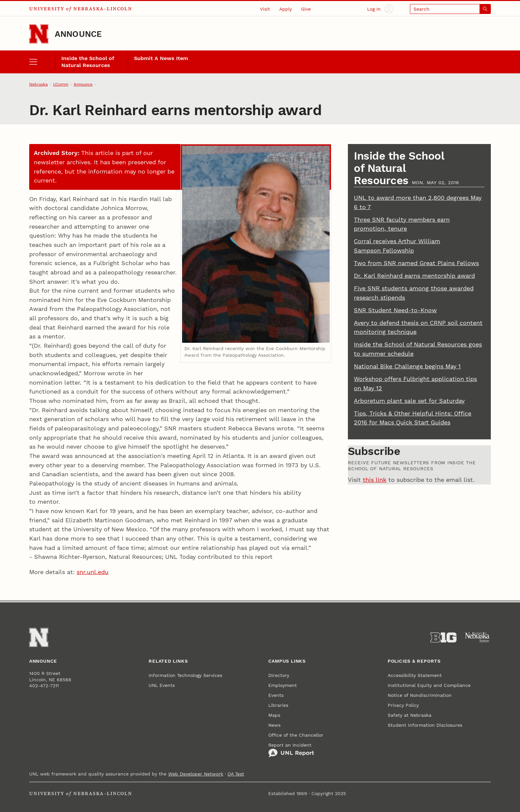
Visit (265, 9)
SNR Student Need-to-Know (395, 310)
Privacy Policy (403, 705)
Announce (78, 34)
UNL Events (162, 685)
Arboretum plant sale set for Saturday (409, 401)
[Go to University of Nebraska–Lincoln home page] (39, 34)
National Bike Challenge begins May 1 (407, 366)
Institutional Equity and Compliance (429, 685)
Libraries (278, 705)
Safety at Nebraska (410, 715)
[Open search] (450, 9)
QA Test (236, 774)
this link (375, 480)
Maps (274, 715)
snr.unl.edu (93, 572)
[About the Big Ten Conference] (444, 638)
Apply (286, 9)
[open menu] (42, 62)
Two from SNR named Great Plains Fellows (416, 263)
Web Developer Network (196, 774)
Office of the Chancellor (296, 735)
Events (276, 695)
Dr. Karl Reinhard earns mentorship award (414, 276)
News (274, 725)
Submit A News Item (161, 58)
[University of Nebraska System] (478, 638)
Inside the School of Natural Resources (88, 62)
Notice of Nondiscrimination (420, 695)
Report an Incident (291, 750)
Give (306, 9)
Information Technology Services (185, 675)
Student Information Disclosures (425, 725)
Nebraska (38, 84)
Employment (283, 685)
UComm (61, 84)
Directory (279, 675)
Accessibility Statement (415, 675)
